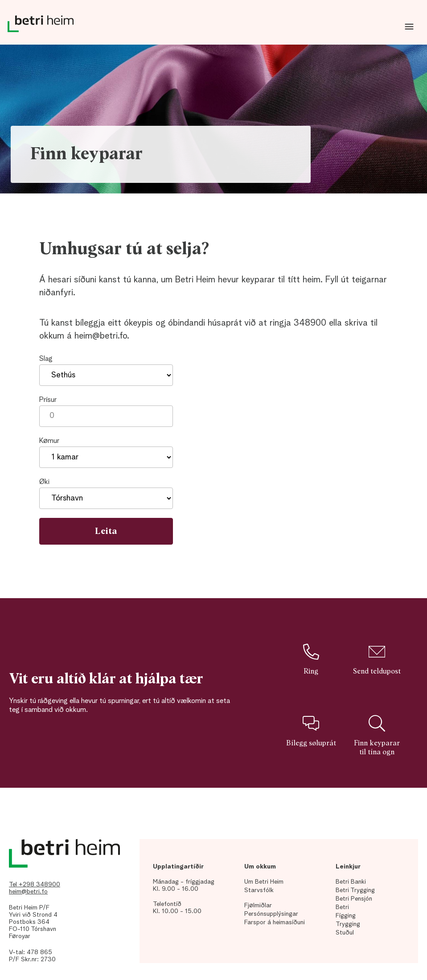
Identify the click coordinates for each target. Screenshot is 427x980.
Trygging (348, 924)
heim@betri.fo (28, 892)
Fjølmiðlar (258, 906)
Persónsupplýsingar (271, 914)
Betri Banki (351, 882)
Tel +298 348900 (35, 885)
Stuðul (345, 933)
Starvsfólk (259, 890)
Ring (311, 659)
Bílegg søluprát (311, 731)
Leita (106, 531)
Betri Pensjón (354, 899)
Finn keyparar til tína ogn (377, 735)
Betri (342, 907)
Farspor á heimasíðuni (275, 922)
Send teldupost (377, 659)
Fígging (346, 916)
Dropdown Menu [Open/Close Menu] (409, 27)
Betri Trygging (355, 890)
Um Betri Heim (264, 882)
